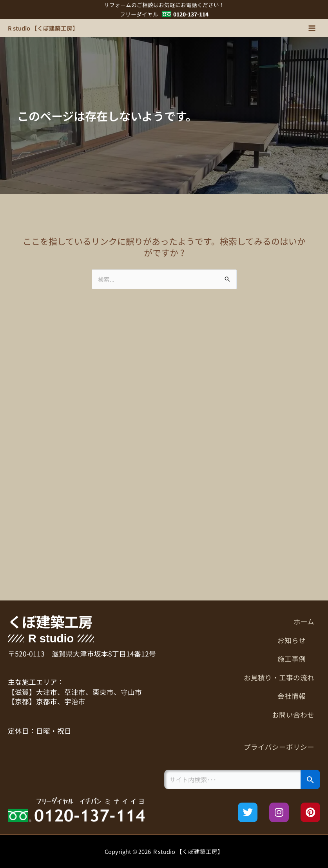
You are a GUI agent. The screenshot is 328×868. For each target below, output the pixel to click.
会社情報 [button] (296, 696)
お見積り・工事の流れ (279, 677)
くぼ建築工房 (50, 621)
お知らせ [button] (296, 640)
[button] (242, 640)
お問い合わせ (293, 715)
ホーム (304, 621)
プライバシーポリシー (279, 747)
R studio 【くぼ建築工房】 (43, 28)
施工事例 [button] (296, 659)
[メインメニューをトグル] (312, 28)
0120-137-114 (191, 14)
